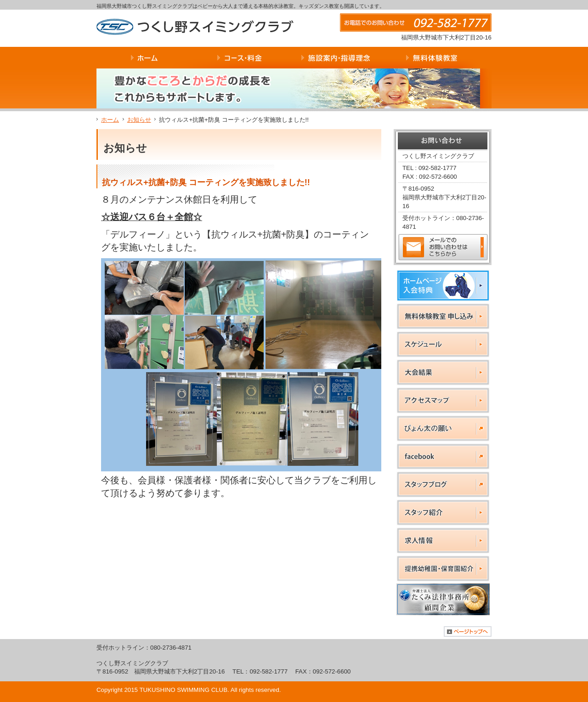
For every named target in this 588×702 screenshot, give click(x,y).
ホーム (110, 120)
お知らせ (139, 120)
